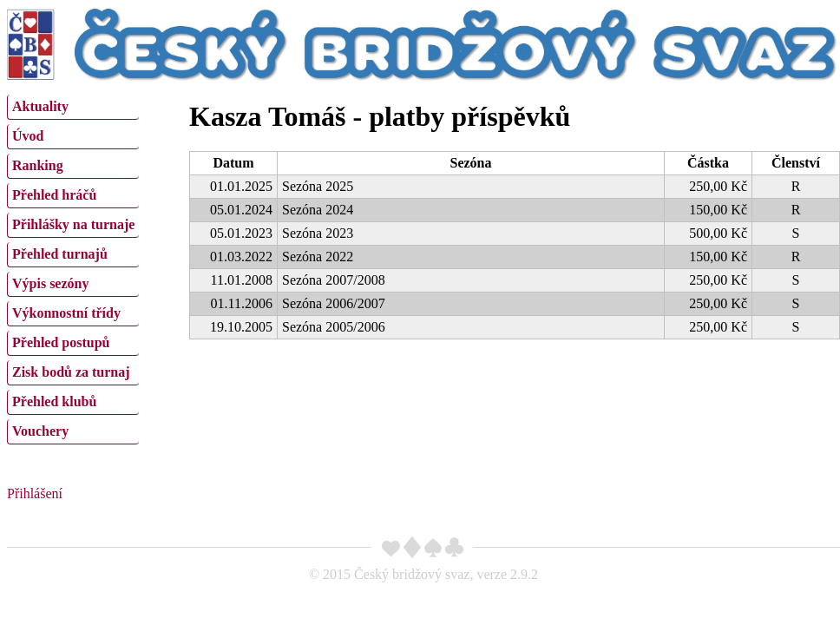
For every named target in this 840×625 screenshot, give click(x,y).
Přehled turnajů (60, 254)
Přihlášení (35, 493)
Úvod (28, 136)
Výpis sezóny (50, 283)
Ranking (38, 165)
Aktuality (40, 106)
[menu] (73, 267)
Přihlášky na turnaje (73, 224)
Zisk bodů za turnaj (71, 372)
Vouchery (40, 431)
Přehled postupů (61, 342)
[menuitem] (73, 107)
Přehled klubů (54, 401)
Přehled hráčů (54, 195)
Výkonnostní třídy (66, 313)
